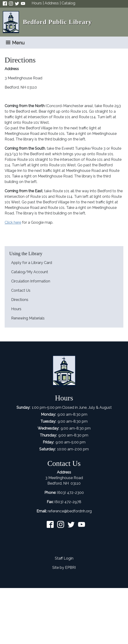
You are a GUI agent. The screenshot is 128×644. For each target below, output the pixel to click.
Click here (13, 222)
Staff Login (64, 558)
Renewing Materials (28, 318)
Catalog (68, 3)
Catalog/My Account (30, 272)
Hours (37, 3)
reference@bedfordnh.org (70, 511)
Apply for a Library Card (32, 263)
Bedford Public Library (57, 22)
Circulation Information (31, 281)
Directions (20, 300)
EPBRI (70, 568)
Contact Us (21, 290)
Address (52, 3)
